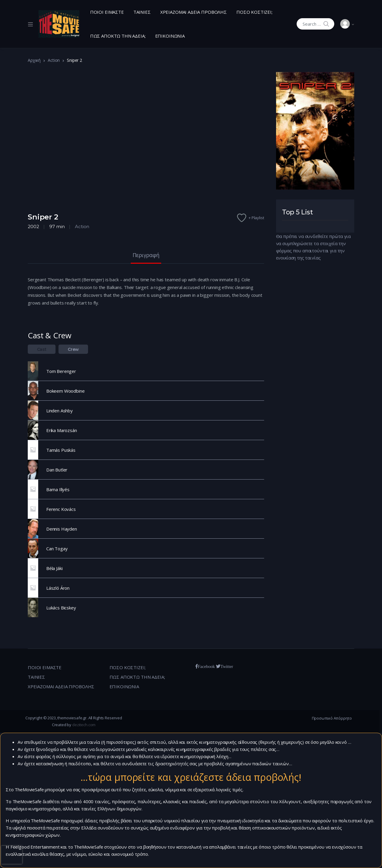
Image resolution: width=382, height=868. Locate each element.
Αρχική (34, 60)
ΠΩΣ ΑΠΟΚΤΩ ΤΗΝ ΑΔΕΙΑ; (118, 36)
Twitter (227, 666)
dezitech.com (84, 725)
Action (54, 60)
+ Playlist (256, 218)
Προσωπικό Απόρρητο (332, 718)
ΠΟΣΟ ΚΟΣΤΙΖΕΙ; (254, 12)
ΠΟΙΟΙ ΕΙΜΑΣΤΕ (107, 12)
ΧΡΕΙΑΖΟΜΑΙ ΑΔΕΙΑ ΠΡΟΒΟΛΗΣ (194, 12)
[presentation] (12, 855)
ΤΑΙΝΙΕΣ (142, 12)
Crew (73, 349)
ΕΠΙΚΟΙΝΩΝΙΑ (170, 36)
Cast (42, 349)
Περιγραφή (146, 256)
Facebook (206, 666)
